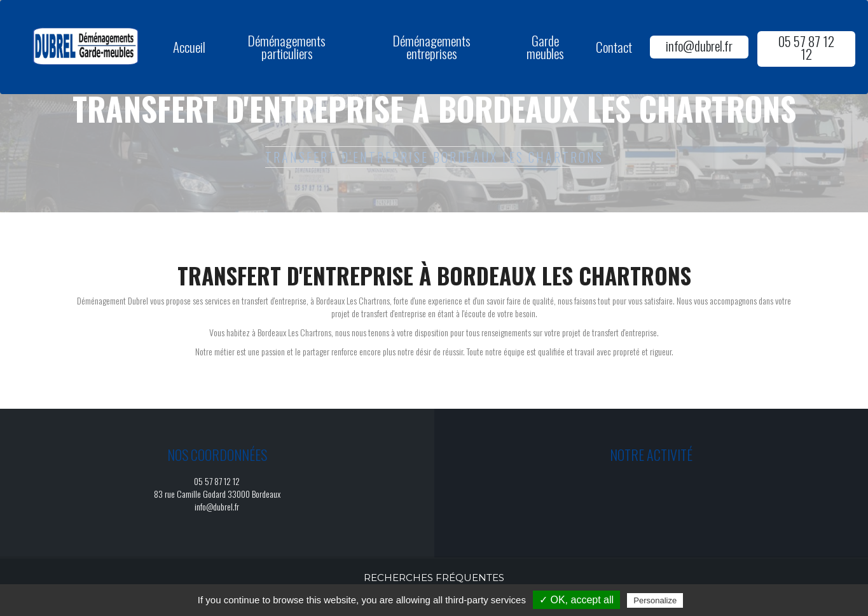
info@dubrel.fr (699, 45)
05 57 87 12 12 (806, 47)
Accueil (189, 47)
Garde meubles (545, 47)
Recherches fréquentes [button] (434, 578)
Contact (614, 47)
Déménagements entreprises (432, 47)
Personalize (655, 600)
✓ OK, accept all (576, 600)
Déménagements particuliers (287, 47)
